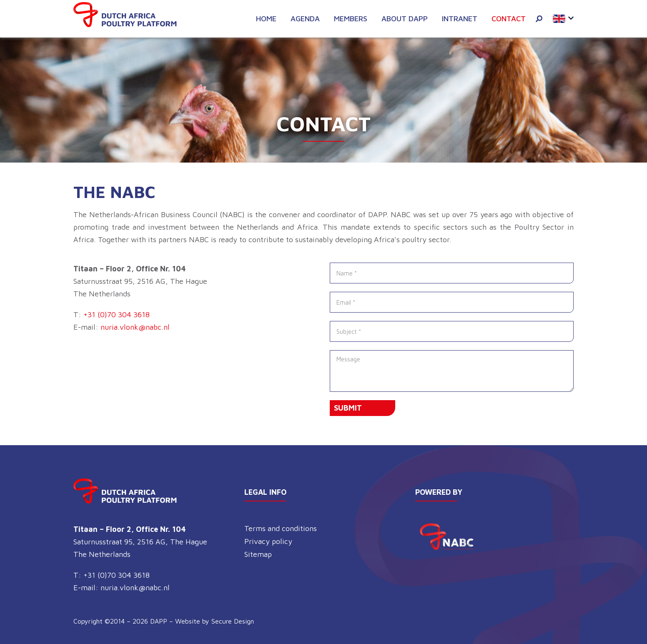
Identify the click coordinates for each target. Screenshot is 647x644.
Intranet (460, 19)
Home (266, 19)
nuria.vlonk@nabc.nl (135, 327)
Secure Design (233, 621)
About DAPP (405, 19)
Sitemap (258, 554)
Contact (509, 19)
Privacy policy (268, 541)
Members (351, 19)
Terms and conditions (281, 528)
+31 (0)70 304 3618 (117, 314)
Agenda (305, 19)
